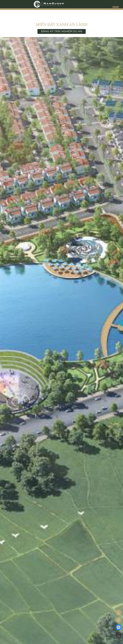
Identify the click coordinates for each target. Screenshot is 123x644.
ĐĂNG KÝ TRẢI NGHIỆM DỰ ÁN (62, 31)
